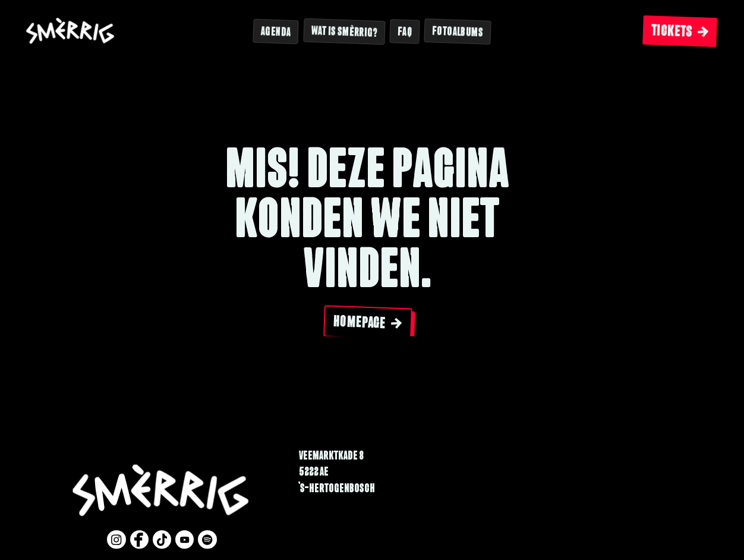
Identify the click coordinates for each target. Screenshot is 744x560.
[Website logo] (71, 32)
